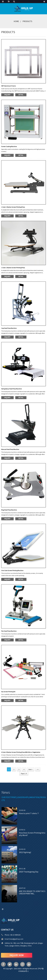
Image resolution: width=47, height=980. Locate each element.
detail (21, 95)
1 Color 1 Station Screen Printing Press (13, 207)
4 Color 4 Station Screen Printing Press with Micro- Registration (21, 752)
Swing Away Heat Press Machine (11, 389)
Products (27, 21)
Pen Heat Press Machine (9, 631)
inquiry (7, 95)
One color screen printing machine (12, 570)
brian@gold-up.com (9, 939)
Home (16, 21)
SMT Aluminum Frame (8, 86)
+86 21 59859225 (8, 935)
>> (38, 769)
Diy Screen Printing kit (8, 692)
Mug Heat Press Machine (9, 510)
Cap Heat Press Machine (9, 328)
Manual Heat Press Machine (10, 449)
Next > (31, 769)
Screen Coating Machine (9, 146)
